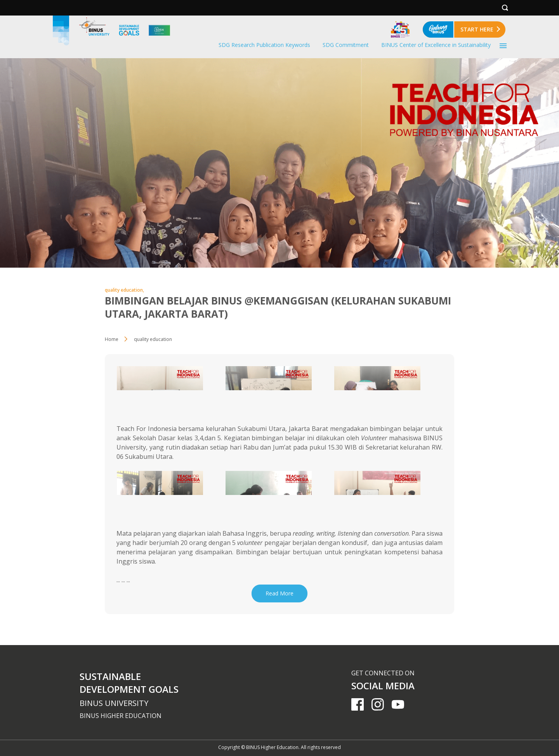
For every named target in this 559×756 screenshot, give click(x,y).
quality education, (124, 290)
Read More (279, 593)
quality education (153, 339)
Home (112, 339)
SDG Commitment (346, 45)
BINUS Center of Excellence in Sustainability (436, 45)
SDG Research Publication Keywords (264, 45)
